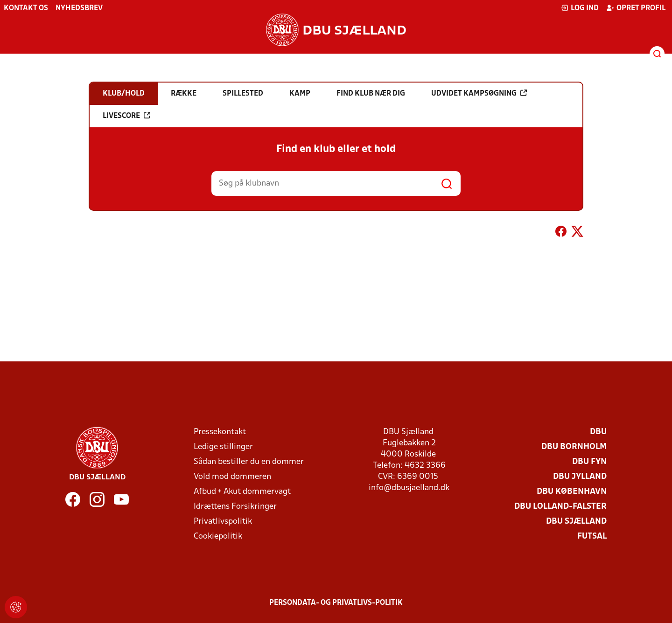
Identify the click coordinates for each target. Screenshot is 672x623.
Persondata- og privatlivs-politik (336, 603)
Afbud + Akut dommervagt (242, 492)
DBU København (572, 492)
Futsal (592, 536)
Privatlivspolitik (223, 522)
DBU (598, 432)
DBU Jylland (580, 477)
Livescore (126, 116)
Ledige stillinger (223, 447)
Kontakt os (26, 8)
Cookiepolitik (218, 536)
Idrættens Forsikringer (235, 507)
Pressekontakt (220, 432)
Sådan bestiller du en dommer (249, 462)
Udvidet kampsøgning (479, 93)
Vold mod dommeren (232, 477)
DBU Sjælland (576, 522)
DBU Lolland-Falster (560, 507)
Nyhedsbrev (79, 8)
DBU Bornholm (574, 447)
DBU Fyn (589, 462)
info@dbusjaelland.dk (409, 488)
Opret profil (636, 8)
